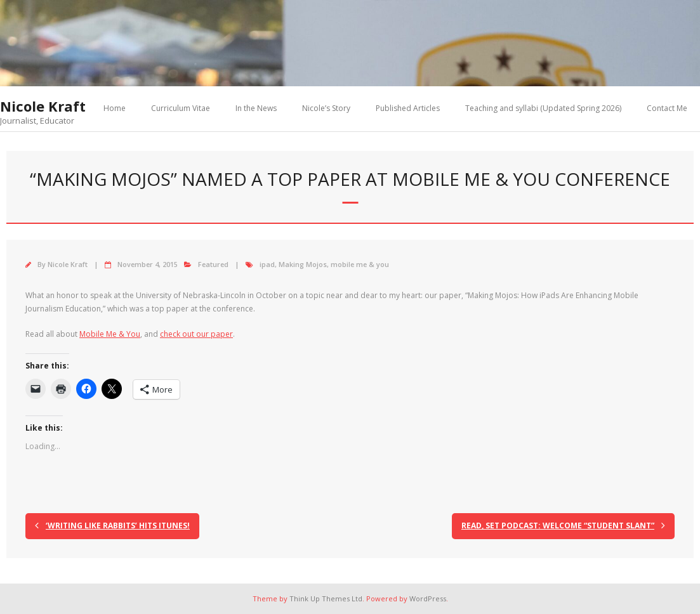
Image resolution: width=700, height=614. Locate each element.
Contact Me (667, 108)
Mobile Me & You (110, 334)
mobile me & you (360, 264)
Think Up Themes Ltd (326, 598)
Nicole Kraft (68, 264)
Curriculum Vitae (181, 108)
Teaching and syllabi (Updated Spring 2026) (543, 108)
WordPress (428, 598)
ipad (267, 264)
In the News (256, 108)
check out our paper (196, 334)
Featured (213, 264)
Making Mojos (303, 264)
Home (115, 108)
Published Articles (408, 108)
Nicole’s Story (326, 108)
